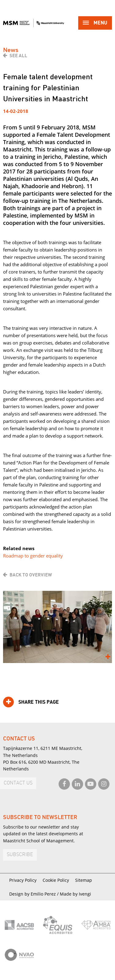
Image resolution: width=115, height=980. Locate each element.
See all (18, 56)
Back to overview (31, 575)
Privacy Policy (23, 880)
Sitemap (84, 880)
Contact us (18, 783)
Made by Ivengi (75, 894)
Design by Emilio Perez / (34, 894)
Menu (95, 23)
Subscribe (20, 855)
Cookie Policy (56, 880)
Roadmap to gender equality (33, 556)
